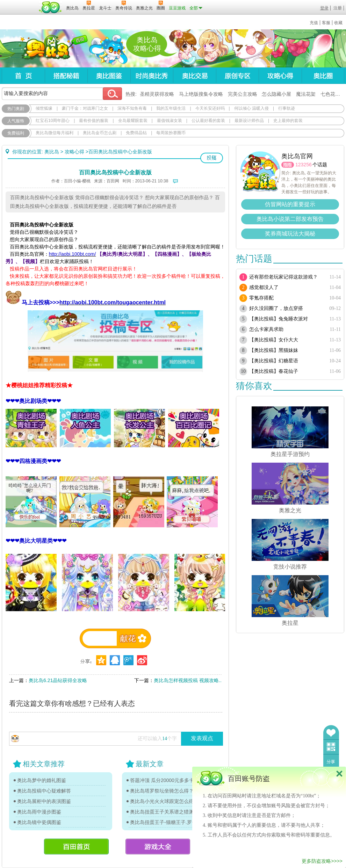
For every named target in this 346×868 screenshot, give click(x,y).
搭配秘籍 (66, 76)
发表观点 (202, 738)
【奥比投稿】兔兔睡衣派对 (279, 319)
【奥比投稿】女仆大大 (274, 340)
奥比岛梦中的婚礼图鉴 (42, 780)
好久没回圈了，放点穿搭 (276, 308)
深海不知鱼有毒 (132, 108)
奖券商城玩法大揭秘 (290, 234)
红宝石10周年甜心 (53, 121)
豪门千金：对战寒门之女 (85, 108)
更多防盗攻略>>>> (322, 861)
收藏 (338, 23)
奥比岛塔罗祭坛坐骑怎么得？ (162, 791)
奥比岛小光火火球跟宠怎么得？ (164, 801)
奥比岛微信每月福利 (55, 133)
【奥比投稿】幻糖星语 (274, 361)
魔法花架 (306, 94)
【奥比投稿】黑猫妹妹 (274, 350)
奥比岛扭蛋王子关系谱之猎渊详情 (166, 812)
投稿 (212, 158)
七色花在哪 (333, 94)
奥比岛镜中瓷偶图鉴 (39, 822)
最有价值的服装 (94, 121)
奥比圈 (323, 76)
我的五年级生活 (171, 108)
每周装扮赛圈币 (171, 133)
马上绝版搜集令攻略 (201, 94)
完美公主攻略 (243, 94)
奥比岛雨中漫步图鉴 (39, 812)
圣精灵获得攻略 (157, 94)
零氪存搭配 (261, 298)
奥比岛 (45, 49)
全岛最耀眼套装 (133, 121)
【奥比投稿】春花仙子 (274, 371)
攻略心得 (280, 76)
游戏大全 (158, 847)
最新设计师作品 (249, 121)
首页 (23, 76)
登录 (324, 8)
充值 (314, 23)
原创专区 (237, 76)
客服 (326, 23)
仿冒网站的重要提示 (290, 204)
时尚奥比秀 (152, 76)
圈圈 (288, 165)
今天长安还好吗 (210, 108)
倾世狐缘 (44, 108)
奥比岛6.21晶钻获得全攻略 (58, 680)
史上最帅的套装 (288, 121)
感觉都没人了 (264, 287)
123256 (304, 165)
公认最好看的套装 (208, 121)
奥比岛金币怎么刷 (100, 133)
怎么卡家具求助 (266, 329)
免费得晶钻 (136, 133)
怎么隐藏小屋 (276, 94)
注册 (338, 8)
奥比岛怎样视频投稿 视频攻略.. (188, 680)
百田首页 (76, 847)
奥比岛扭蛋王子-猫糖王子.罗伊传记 (166, 822)
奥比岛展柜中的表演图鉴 (44, 801)
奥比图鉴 (109, 76)
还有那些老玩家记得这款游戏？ (283, 277)
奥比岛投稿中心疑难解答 (44, 791)
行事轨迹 (287, 108)
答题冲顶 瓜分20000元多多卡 (162, 780)
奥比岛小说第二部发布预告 (290, 219)
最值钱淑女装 (170, 121)
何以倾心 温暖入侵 (251, 108)
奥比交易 (194, 76)
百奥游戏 (19, 3)
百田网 (51, 7)
